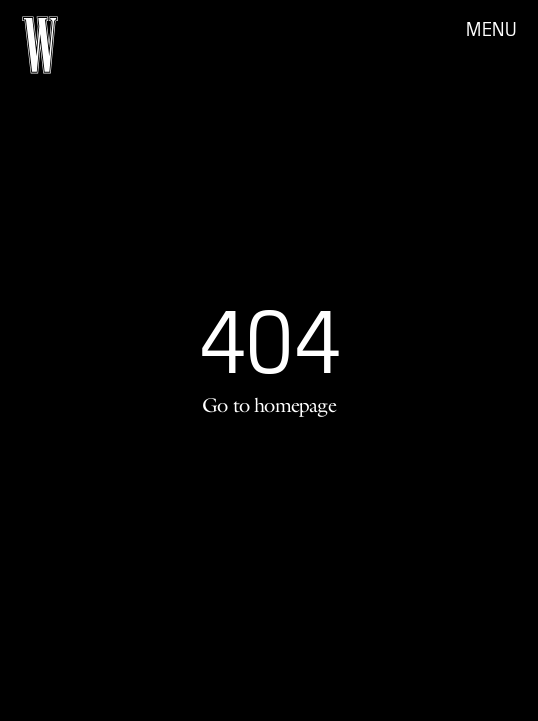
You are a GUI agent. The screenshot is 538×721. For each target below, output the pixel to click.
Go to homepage (269, 405)
